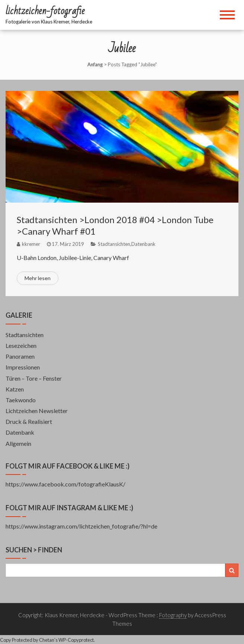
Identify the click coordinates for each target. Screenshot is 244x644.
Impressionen (23, 367)
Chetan (47, 640)
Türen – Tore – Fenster (34, 378)
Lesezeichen (21, 345)
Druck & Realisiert (29, 421)
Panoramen (20, 356)
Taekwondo (21, 400)
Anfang (95, 64)
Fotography (173, 615)
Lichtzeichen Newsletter (37, 411)
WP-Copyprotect (76, 640)
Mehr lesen (38, 278)
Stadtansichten (114, 244)
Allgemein (18, 443)
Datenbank (143, 244)
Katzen (15, 389)
